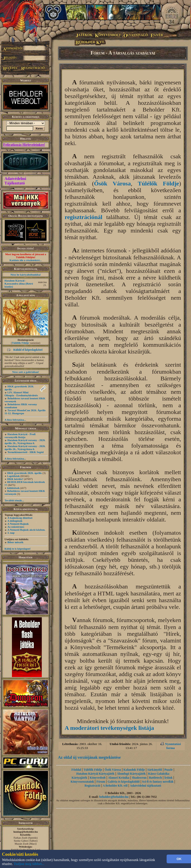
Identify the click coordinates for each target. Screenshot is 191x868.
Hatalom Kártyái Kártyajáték (95, 774)
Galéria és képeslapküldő (124, 782)
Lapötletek (14, 476)
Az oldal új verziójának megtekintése (89, 757)
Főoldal (76, 770)
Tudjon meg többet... (29, 864)
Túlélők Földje (21, 343)
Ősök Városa (112, 183)
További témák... (14, 500)
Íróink (168, 778)
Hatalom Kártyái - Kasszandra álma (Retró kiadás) (19, 284)
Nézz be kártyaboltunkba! (26, 275)
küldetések (13, 488)
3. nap (11, 533)
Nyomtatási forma (173, 746)
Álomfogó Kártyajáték (131, 774)
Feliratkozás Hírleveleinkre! (24, 145)
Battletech (155, 778)
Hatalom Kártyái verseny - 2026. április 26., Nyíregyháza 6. (25, 442)
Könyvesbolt (98, 778)
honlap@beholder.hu (26, 832)
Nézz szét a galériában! (26, 372)
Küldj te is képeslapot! (18, 549)
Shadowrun (139, 778)
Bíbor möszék (15, 542)
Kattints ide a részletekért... (26, 260)
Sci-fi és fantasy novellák (158, 782)
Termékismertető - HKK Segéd (25, 452)
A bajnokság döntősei (20, 518)
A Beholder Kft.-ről (115, 786)
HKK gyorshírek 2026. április (24, 473)
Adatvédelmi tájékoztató (145, 786)
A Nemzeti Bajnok (18, 524)
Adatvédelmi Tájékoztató (15, 181)
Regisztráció (92, 786)
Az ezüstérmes (16, 527)
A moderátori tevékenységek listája (109, 728)
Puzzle (168, 770)
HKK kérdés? (15, 479)
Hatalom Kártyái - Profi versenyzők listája (20, 436)
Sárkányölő (155, 770)
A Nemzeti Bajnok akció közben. (26, 530)
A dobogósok (15, 521)
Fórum (101, 782)
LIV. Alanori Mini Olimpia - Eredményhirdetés (21, 394)
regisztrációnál (84, 217)
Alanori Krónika (119, 778)
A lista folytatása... (15, 420)
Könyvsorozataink (82, 782)
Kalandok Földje (134, 770)
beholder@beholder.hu (114, 797)
